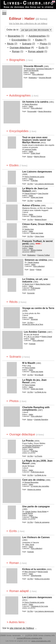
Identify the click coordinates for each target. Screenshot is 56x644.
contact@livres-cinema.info (29, 638)
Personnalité (32, 111)
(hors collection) (38, 74)
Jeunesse (34, 319)
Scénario (27, 44)
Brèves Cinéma (36, 216)
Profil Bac (34, 180)
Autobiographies (37, 36)
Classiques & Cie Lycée (39, 606)
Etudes (39, 40)
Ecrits (42, 48)
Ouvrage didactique (20, 48)
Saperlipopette (36, 576)
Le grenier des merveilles (40, 486)
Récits (10, 44)
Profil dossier (36, 288)
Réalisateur (33, 78)
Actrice (30, 156)
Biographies (14, 36)
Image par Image (37, 197)
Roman (16, 51)
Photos (44, 44)
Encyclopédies (19, 40)
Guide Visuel (35, 153)
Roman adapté (36, 51)
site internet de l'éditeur (22, 628)
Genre (32, 270)
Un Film (30, 184)
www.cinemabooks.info (41, 641)
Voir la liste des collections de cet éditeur (28, 24)
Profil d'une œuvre (37, 472)
